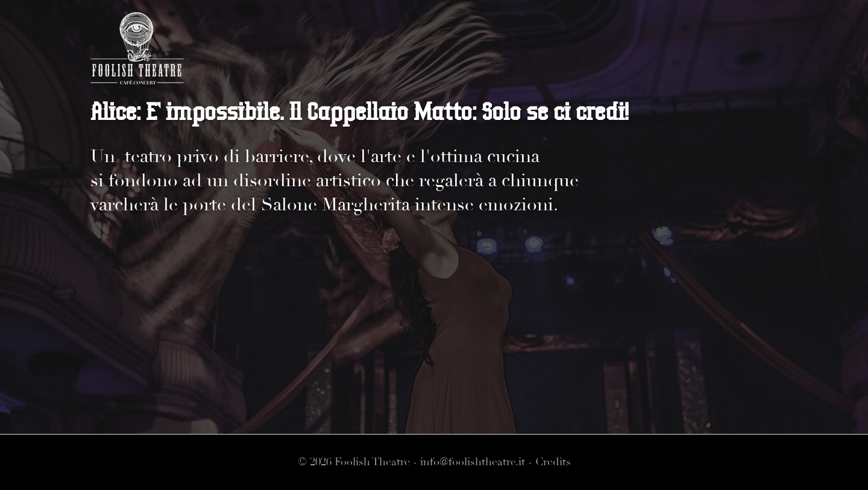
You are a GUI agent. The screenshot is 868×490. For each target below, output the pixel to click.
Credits (553, 462)
